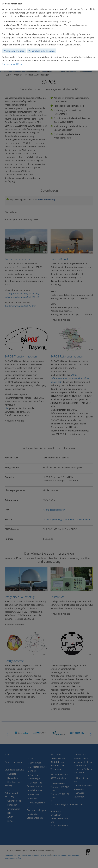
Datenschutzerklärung (13, 64)
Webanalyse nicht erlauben (42, 51)
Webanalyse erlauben (14, 51)
